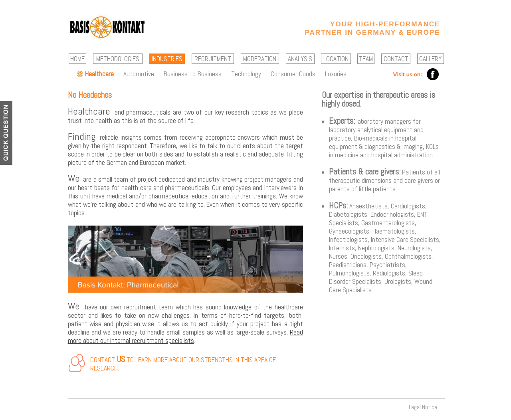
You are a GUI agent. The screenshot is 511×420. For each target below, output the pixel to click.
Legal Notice (423, 407)
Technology (246, 74)
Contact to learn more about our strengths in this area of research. (183, 364)
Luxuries (336, 74)
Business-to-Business (193, 74)
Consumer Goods (293, 74)
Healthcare (99, 74)
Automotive (139, 74)
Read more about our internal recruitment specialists (185, 336)
